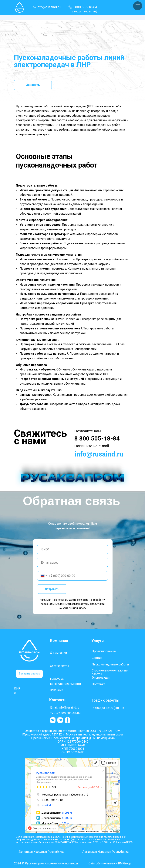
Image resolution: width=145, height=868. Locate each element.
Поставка (98, 684)
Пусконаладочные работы (110, 664)
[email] (72, 563)
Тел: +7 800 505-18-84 (65, 713)
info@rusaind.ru (49, 7)
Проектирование (104, 651)
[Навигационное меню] (138, 6)
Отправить (52, 589)
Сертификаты (60, 666)
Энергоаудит (101, 678)
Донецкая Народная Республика (41, 852)
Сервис (97, 658)
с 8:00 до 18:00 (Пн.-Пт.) (109, 708)
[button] (29, 674)
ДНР (17, 693)
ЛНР (17, 689)
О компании (58, 653)
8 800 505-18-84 (85, 7)
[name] (72, 549)
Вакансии (56, 690)
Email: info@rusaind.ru (65, 708)
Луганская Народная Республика (105, 852)
